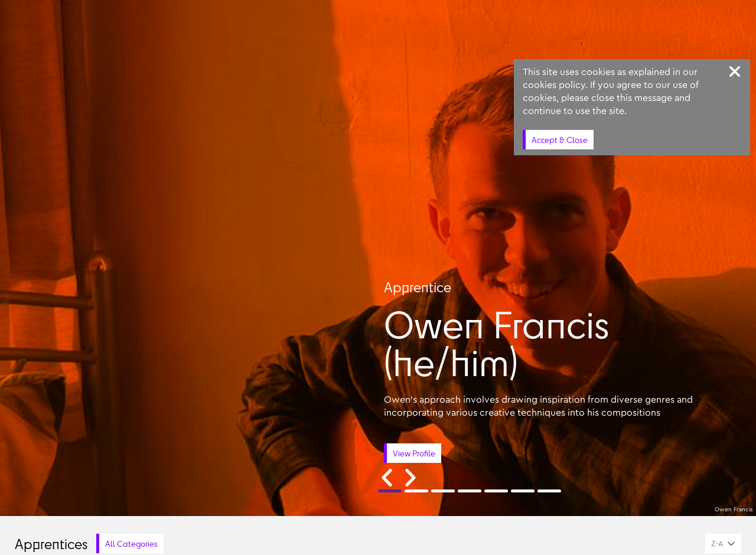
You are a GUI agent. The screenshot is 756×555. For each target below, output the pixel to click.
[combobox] (723, 543)
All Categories (131, 543)
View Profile (414, 453)
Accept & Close (560, 140)
